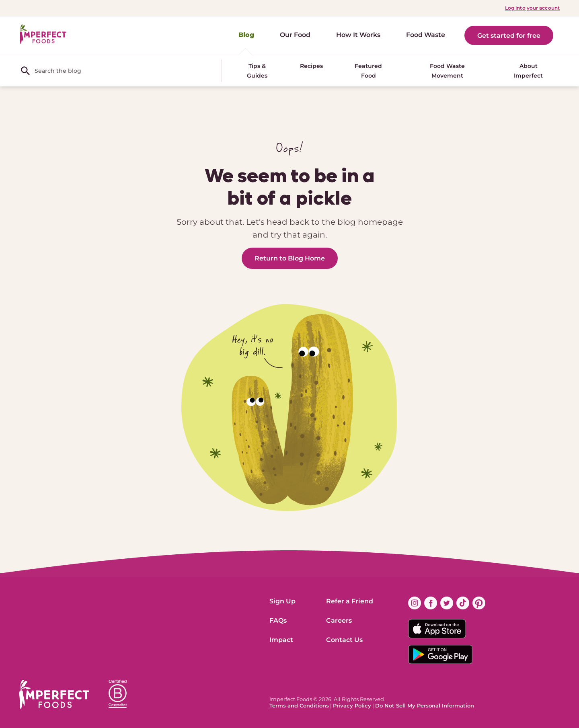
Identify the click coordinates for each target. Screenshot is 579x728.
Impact (281, 640)
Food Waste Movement (447, 71)
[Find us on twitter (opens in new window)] (447, 603)
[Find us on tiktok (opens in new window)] (463, 603)
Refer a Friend (350, 601)
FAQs (278, 620)
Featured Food (368, 71)
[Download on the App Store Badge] (447, 629)
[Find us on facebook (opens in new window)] (431, 603)
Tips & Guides (257, 71)
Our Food (295, 35)
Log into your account (532, 8)
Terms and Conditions (299, 705)
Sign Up (282, 601)
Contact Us (344, 640)
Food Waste (426, 35)
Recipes (311, 66)
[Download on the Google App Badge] (447, 654)
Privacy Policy (352, 705)
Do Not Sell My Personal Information (425, 705)
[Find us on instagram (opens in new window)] (415, 603)
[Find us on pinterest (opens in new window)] (479, 603)
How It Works (358, 35)
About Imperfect (528, 71)
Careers (339, 620)
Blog (246, 35)
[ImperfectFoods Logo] (54, 694)
